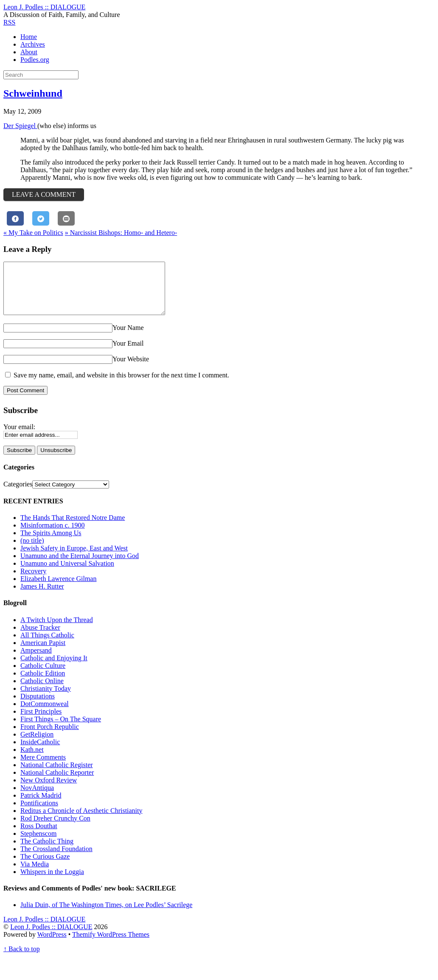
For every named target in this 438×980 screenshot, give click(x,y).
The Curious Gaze (45, 867)
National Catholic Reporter (57, 783)
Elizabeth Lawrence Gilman (58, 589)
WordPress (52, 945)
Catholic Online (42, 691)
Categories (18, 494)
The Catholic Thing (47, 851)
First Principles (41, 722)
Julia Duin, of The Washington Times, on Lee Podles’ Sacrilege (106, 915)
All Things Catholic (47, 645)
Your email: (19, 437)
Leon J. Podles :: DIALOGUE (51, 937)
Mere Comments (43, 767)
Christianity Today (46, 699)
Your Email (128, 353)
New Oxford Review (49, 790)
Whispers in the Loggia (52, 882)
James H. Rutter (42, 596)
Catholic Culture (43, 676)
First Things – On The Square (61, 729)
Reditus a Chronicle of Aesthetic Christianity (81, 821)
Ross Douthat (39, 836)
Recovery (33, 581)
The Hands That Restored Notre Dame (73, 528)
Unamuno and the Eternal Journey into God (80, 566)
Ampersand (36, 660)
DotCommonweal (45, 714)
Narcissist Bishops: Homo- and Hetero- (121, 233)
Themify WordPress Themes (111, 945)
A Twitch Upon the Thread (57, 630)
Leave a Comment (44, 194)
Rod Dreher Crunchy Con (55, 828)
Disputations (38, 706)
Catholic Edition (43, 683)
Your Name (128, 338)
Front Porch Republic (50, 737)
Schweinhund (33, 93)
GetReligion (37, 744)
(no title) (32, 551)
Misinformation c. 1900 (53, 535)
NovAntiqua (37, 798)
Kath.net (32, 760)
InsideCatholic (40, 752)
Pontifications (39, 813)
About (29, 52)
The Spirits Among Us (51, 543)
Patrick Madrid (41, 805)
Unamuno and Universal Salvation (67, 574)
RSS (9, 22)
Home (29, 37)
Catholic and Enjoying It (54, 668)
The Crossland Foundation (56, 859)
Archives (33, 44)
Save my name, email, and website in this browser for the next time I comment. (121, 385)
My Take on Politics (33, 233)
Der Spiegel (20, 126)
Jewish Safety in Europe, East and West (74, 558)
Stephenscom (38, 844)
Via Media (35, 874)
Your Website (131, 369)
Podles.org (35, 60)
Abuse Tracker (40, 638)
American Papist (43, 653)
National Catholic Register (57, 775)
